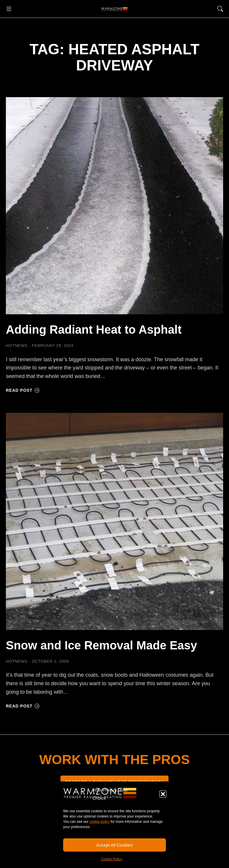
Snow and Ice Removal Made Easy (101, 645)
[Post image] (114, 206)
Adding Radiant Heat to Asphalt (94, 330)
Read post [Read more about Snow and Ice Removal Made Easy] (23, 706)
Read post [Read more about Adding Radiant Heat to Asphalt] (23, 390)
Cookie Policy (112, 859)
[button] (163, 794)
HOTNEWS (17, 346)
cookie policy (100, 822)
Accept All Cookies (114, 845)
